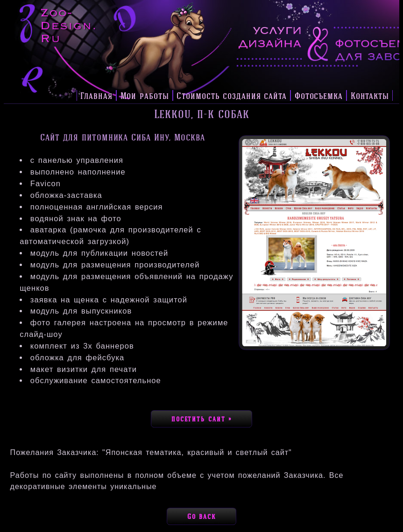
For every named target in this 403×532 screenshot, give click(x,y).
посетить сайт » (201, 419)
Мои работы (145, 95)
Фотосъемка (319, 95)
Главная (96, 95)
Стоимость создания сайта (232, 95)
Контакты (370, 95)
